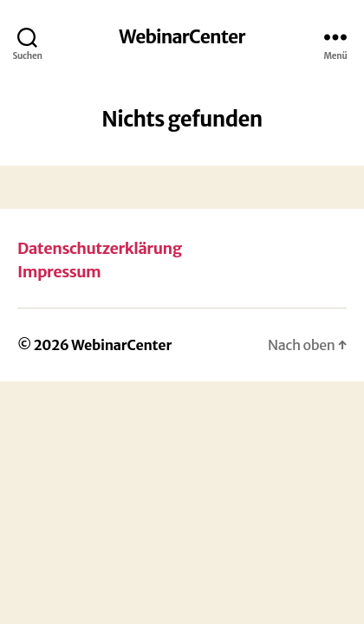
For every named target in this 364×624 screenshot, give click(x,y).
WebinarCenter (182, 37)
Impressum (59, 272)
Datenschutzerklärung (100, 248)
